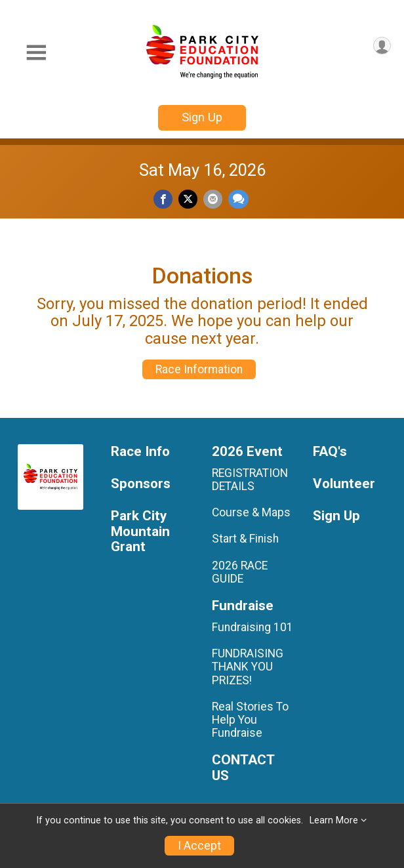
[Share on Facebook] (163, 199)
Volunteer (344, 484)
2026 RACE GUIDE (240, 572)
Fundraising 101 (253, 627)
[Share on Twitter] (188, 199)
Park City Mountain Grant (140, 532)
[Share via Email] (213, 199)
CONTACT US (243, 768)
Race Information (199, 369)
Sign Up (202, 117)
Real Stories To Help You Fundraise (250, 720)
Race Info (140, 452)
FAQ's (330, 452)
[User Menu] (382, 46)
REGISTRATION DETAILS (250, 480)
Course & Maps (251, 512)
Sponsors (141, 484)
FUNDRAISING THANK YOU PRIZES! (248, 667)
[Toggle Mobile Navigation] (36, 53)
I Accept (199, 846)
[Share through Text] (238, 199)
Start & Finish (245, 539)
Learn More (334, 820)
